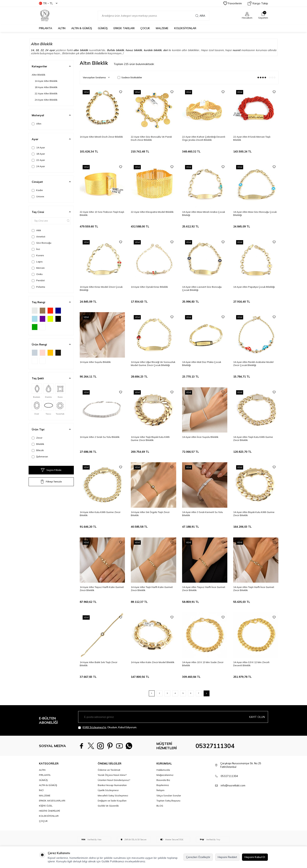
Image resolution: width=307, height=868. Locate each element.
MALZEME (162, 28)
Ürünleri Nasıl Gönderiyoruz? (114, 780)
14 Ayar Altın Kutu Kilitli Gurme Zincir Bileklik (100, 514)
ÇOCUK (145, 28)
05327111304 (215, 746)
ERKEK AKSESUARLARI (52, 801)
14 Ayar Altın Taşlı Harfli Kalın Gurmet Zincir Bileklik (152, 589)
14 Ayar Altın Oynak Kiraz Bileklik (149, 287)
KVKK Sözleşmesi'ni (94, 727)
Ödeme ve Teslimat (109, 770)
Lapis (37, 262)
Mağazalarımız (165, 775)
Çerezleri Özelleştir (198, 857)
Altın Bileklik (38, 75)
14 (32, 50)
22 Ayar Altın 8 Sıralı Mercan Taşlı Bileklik (252, 138)
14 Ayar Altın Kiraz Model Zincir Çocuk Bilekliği (101, 288)
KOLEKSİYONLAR (185, 28)
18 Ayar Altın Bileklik (46, 87)
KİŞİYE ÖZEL (46, 806)
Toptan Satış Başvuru (168, 801)
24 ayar (50, 50)
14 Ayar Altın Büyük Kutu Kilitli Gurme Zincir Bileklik (254, 514)
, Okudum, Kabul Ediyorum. (108, 727)
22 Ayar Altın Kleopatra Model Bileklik (152, 212)
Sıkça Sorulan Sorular (169, 795)
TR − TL (48, 3)
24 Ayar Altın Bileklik (46, 100)
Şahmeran (40, 457)
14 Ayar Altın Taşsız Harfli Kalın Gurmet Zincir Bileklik (102, 589)
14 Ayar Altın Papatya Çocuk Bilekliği (254, 287)
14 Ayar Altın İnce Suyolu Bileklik (200, 437)
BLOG (160, 806)
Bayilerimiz (163, 785)
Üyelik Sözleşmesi (108, 790)
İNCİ (41, 790)
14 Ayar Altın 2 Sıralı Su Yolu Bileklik (100, 437)
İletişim (160, 790)
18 (37, 50)
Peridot (38, 280)
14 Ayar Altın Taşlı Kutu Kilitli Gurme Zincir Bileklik (253, 439)
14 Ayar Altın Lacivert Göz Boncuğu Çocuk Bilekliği (202, 288)
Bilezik (38, 450)
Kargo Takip (258, 3)
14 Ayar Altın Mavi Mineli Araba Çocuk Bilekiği (204, 213)
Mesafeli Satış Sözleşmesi (113, 795)
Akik (36, 230)
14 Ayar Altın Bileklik (46, 81)
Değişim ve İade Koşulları (112, 801)
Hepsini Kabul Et (255, 857)
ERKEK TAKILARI (124, 28)
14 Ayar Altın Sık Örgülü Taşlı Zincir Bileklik (150, 514)
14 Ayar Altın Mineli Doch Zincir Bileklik (101, 137)
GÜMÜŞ (103, 28)
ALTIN (62, 28)
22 (42, 50)
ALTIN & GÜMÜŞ (82, 28)
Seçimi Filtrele (51, 470)
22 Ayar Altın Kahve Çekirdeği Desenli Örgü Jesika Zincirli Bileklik (204, 138)
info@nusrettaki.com (233, 785)
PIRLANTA (46, 28)
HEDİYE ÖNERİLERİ (49, 811)
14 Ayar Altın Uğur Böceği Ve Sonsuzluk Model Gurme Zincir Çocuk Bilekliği (153, 364)
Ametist (38, 237)
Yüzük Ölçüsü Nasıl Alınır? (112, 775)
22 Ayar (38, 160)
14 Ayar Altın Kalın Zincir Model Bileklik (153, 662)
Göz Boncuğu (42, 243)
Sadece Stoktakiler (130, 77)
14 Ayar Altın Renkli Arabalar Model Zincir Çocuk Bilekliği (253, 364)
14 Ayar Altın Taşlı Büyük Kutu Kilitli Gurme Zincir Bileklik (150, 439)
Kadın (37, 190)
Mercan (38, 268)
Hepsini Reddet (227, 857)
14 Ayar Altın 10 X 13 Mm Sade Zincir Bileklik (203, 664)
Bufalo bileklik (116, 50)
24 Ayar (38, 166)
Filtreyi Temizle (51, 482)
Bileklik (38, 444)
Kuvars (38, 255)
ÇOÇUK (43, 821)
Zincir (37, 438)
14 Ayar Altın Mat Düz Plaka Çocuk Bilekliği (202, 364)
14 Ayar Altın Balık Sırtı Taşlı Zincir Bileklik (98, 664)
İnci (36, 249)
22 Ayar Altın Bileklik (46, 93)
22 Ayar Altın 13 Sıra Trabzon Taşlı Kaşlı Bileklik (102, 213)
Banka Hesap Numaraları (112, 785)
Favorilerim (233, 3)
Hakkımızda (163, 770)
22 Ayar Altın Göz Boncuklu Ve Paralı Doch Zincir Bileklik (151, 138)
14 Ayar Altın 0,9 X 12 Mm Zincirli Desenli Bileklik (251, 664)
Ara (200, 16)
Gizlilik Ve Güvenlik (108, 806)
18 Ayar (38, 154)
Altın (37, 124)
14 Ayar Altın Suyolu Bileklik (95, 362)
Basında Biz (163, 780)
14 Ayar (38, 148)
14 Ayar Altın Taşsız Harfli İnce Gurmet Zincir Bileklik (204, 589)
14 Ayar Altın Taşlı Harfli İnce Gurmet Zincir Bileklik (254, 589)
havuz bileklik (134, 50)
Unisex (38, 196)
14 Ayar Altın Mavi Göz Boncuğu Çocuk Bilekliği (255, 213)
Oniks (37, 274)
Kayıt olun (257, 717)
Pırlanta (38, 287)
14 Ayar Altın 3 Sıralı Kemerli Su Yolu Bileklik (202, 514)
